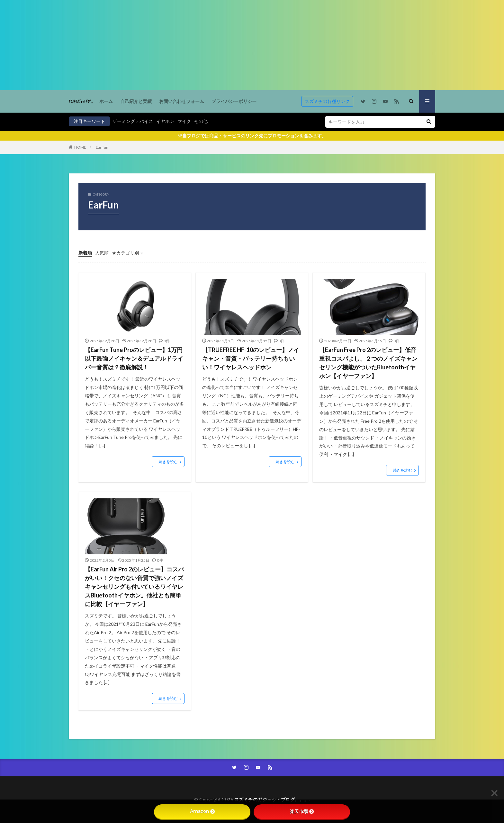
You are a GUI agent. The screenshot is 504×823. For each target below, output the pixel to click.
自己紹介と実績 (136, 101)
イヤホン (165, 121)
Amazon (202, 811)
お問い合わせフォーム (182, 101)
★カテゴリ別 (125, 253)
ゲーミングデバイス (133, 121)
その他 (201, 121)
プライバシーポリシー (234, 101)
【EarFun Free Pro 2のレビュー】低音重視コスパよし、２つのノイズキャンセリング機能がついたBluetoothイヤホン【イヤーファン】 (368, 363)
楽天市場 (302, 811)
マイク (184, 121)
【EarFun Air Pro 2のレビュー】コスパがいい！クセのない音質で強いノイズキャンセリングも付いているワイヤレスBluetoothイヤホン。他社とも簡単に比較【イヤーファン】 (134, 587)
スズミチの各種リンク (327, 101)
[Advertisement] (193, 45)
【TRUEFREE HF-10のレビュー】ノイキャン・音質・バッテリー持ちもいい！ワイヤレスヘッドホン (251, 358)
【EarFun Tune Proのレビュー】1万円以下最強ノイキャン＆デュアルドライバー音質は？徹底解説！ (134, 358)
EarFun (102, 147)
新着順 (85, 253)
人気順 (102, 253)
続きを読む (168, 462)
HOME (80, 147)
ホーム (106, 101)
